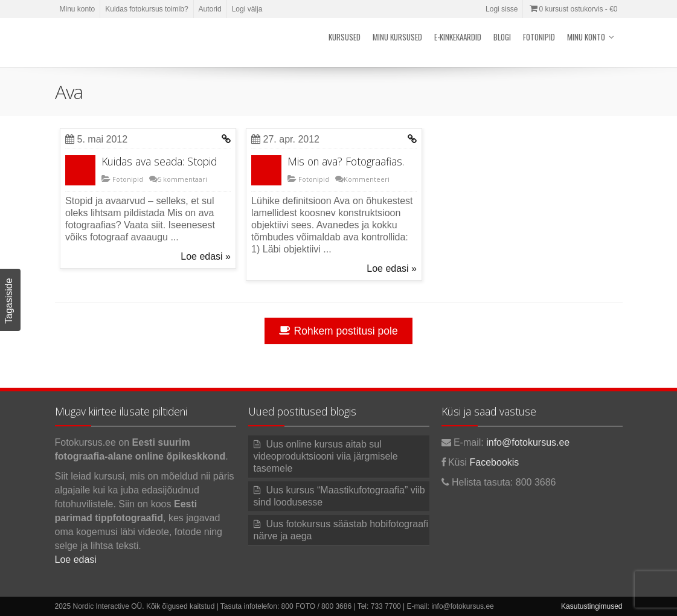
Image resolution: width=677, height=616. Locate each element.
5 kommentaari (182, 179)
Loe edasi (76, 560)
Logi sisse (502, 9)
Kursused (345, 37)
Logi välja (247, 9)
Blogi (502, 37)
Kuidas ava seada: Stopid (159, 161)
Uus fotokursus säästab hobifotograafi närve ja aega (341, 530)
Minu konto (78, 9)
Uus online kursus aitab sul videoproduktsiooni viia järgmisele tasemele (326, 456)
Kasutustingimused (592, 606)
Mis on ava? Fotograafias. (346, 161)
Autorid (210, 9)
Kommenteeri (367, 179)
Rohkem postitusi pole (338, 331)
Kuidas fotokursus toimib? (146, 9)
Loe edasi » (206, 256)
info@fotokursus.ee (528, 442)
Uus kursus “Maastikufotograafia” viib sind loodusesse (339, 496)
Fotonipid (539, 37)
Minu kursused (397, 37)
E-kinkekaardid (458, 37)
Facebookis (495, 462)
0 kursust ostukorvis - (573, 9)
